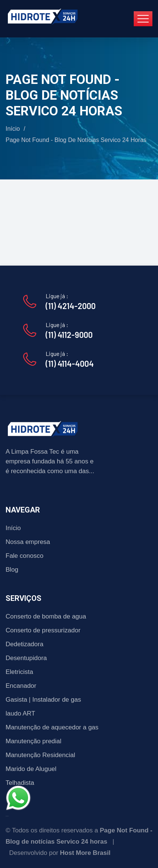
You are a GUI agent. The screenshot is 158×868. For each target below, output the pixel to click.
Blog (12, 570)
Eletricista (19, 672)
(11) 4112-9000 (69, 335)
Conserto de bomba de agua (46, 616)
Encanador (21, 686)
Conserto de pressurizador (43, 630)
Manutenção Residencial (40, 755)
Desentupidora (26, 658)
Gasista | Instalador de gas (43, 700)
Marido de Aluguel (31, 769)
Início (13, 129)
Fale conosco (24, 556)
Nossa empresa (28, 542)
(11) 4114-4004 (70, 363)
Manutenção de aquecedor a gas (52, 727)
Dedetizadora (24, 644)
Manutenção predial (33, 741)
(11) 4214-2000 (71, 306)
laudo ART (20, 713)
